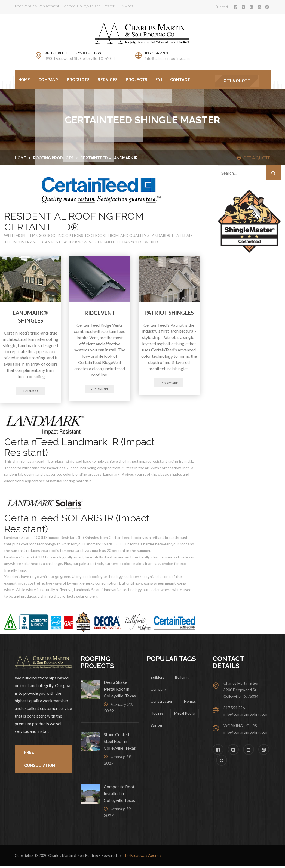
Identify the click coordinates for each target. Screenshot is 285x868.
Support (222, 7)
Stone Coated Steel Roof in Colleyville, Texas (120, 743)
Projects (142, 80)
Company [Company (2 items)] (159, 691)
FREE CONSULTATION (40, 761)
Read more (31, 393)
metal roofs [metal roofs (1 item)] (185, 715)
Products (81, 80)
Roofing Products (53, 160)
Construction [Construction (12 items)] (162, 703)
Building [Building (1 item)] (182, 679)
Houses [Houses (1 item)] (157, 715)
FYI (165, 80)
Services (112, 80)
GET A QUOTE (237, 81)
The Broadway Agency (142, 858)
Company (50, 80)
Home (25, 80)
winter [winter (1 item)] (157, 727)
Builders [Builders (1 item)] (157, 679)
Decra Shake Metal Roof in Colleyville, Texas (120, 691)
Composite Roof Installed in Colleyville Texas (120, 796)
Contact (188, 80)
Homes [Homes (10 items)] (190, 703)
